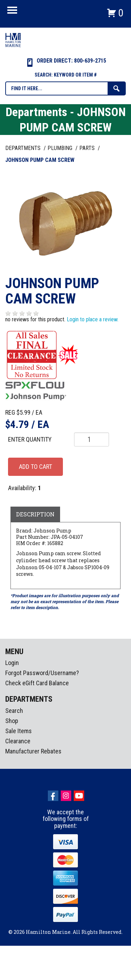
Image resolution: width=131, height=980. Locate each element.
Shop (12, 721)
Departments (24, 148)
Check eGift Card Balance (37, 683)
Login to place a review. (93, 319)
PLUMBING (61, 148)
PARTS (88, 148)
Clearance (18, 741)
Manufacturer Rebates (33, 751)
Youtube (79, 796)
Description (35, 514)
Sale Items (19, 731)
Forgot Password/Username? (42, 673)
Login (12, 663)
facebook (53, 796)
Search (14, 711)
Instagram (66, 796)
